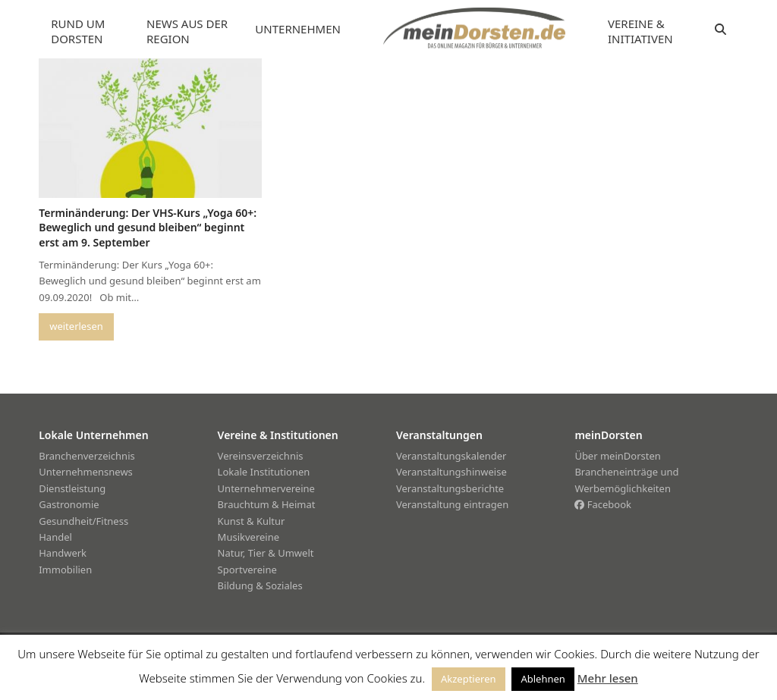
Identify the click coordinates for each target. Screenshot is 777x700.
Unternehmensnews (86, 472)
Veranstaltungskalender (451, 456)
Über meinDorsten (617, 456)
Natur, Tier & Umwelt (266, 553)
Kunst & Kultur (252, 521)
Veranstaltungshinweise (451, 472)
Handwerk (63, 553)
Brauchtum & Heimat (267, 504)
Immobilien (65, 570)
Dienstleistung (72, 488)
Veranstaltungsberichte (450, 488)
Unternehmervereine (266, 488)
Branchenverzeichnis (87, 456)
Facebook (603, 504)
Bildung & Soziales (260, 585)
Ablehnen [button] (543, 679)
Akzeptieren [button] (469, 679)
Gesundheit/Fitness (83, 521)
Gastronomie (69, 504)
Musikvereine (249, 537)
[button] (720, 30)
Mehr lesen (608, 678)
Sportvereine (247, 570)
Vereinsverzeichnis (261, 456)
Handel (55, 537)
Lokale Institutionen (264, 472)
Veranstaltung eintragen (452, 504)
